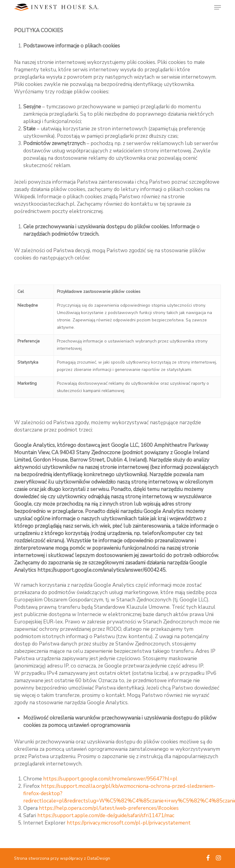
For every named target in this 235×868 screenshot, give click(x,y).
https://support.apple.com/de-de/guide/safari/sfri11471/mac (106, 816)
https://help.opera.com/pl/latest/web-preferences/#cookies (109, 808)
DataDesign (99, 858)
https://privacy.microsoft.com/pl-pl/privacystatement (129, 823)
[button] (218, 7)
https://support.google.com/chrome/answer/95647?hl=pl (110, 779)
